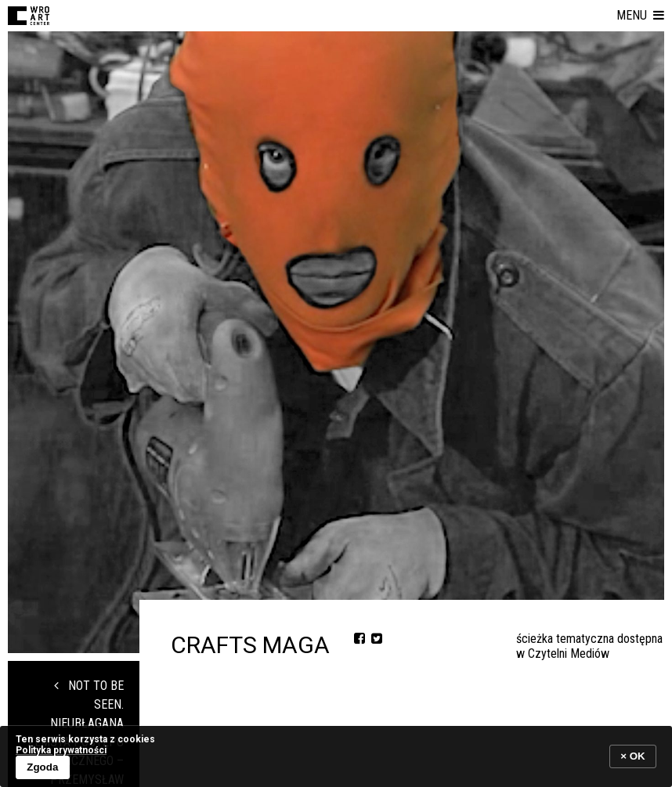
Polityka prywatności (61, 750)
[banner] (336, 756)
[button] (640, 16)
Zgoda (42, 767)
